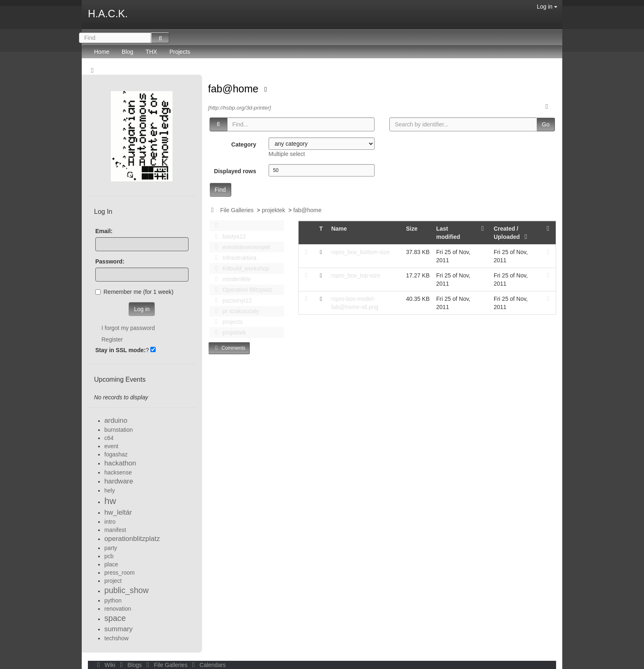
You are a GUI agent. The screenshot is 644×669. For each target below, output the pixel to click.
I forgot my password (128, 328)
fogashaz (116, 454)
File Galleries (237, 210)
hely (110, 490)
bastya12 (228, 236)
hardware (119, 481)
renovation (118, 609)
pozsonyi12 (231, 300)
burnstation (118, 430)
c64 (109, 438)
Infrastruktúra (234, 258)
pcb (109, 556)
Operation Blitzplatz (242, 290)
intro (110, 522)
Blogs (130, 665)
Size (412, 229)
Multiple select (287, 154)
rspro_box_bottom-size (360, 252)
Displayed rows (235, 171)
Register (112, 339)
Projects (180, 52)
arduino (116, 420)
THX (151, 52)
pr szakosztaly (235, 311)
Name (339, 229)
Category (244, 144)
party (111, 548)
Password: (110, 261)
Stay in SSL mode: (121, 350)
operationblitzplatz (132, 539)
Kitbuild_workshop (240, 268)
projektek (273, 210)
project (113, 581)
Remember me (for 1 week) (134, 292)
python (113, 600)
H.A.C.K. (108, 14)
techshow (116, 638)
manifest (115, 530)
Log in (547, 7)
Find (220, 190)
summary (118, 629)
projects (227, 322)
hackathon (120, 463)
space (115, 618)
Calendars (207, 665)
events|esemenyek (241, 247)
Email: (104, 231)
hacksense (118, 472)
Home (102, 52)
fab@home (235, 89)
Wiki (106, 665)
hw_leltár (118, 512)
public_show (126, 590)
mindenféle (231, 279)
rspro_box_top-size (355, 275)
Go (546, 124)
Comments (229, 348)
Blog (127, 52)
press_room (120, 573)
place (111, 564)
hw (110, 501)
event (111, 446)
